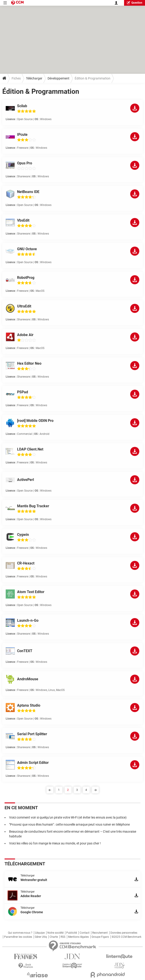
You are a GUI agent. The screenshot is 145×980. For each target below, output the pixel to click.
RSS (63, 937)
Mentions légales (78, 937)
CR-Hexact (26, 563)
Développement (59, 78)
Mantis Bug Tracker (33, 506)
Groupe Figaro (100, 937)
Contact (85, 933)
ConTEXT (25, 651)
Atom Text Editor (31, 592)
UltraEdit (24, 306)
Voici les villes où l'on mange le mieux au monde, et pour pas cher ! (55, 843)
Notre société (55, 933)
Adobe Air (25, 335)
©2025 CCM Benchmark (127, 937)
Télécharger (34, 78)
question (135, 3)
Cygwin (23, 535)
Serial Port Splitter (32, 734)
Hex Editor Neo (29, 363)
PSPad (23, 392)
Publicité (72, 933)
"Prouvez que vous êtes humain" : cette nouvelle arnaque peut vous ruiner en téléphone (69, 824)
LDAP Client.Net (30, 449)
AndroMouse (28, 679)
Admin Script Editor (33, 763)
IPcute (22, 135)
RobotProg (26, 278)
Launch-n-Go (28, 620)
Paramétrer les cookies (18, 937)
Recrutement (100, 933)
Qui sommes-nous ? (20, 933)
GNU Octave (27, 249)
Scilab (22, 106)
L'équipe (40, 933)
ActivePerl (25, 480)
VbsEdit (23, 220)
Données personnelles (124, 933)
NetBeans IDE (28, 192)
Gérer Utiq (41, 937)
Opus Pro (25, 163)
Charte (54, 937)
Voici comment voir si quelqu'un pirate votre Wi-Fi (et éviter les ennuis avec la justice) (68, 817)
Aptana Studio (29, 705)
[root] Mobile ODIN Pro (35, 421)
